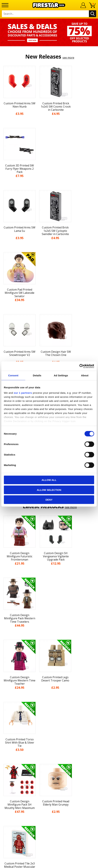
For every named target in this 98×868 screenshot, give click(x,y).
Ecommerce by (49, 864)
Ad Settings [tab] (61, 375)
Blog (49, 704)
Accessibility (49, 729)
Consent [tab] (13, 375)
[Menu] (5, 5)
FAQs (49, 759)
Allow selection (49, 490)
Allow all (49, 480)
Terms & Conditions (49, 717)
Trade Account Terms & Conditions (49, 776)
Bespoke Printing (49, 770)
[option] (49, 32)
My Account (49, 685)
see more (68, 58)
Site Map (49, 741)
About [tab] (85, 375)
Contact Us (49, 748)
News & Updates (49, 698)
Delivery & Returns (49, 710)
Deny (49, 500)
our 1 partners (23, 393)
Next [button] (95, 607)
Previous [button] (3, 607)
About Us (49, 692)
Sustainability (49, 735)
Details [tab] (37, 375)
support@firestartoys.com (49, 765)
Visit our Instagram (49, 800)
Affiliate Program (49, 782)
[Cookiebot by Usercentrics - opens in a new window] (79, 366)
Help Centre (49, 754)
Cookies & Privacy (49, 723)
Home (49, 679)
